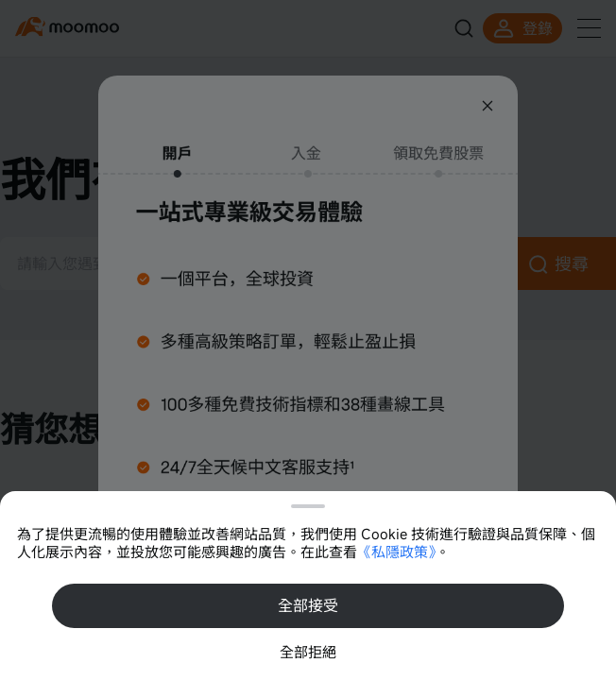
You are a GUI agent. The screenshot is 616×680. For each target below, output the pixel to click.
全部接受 (308, 605)
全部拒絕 (308, 652)
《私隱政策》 (396, 552)
